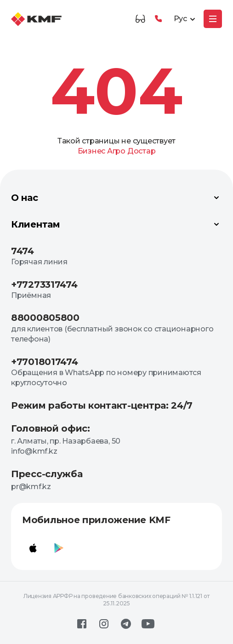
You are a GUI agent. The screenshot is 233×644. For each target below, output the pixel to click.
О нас (116, 198)
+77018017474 (44, 362)
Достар (142, 151)
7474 (23, 251)
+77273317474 (44, 285)
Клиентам (116, 224)
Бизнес (92, 151)
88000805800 (45, 318)
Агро (116, 151)
